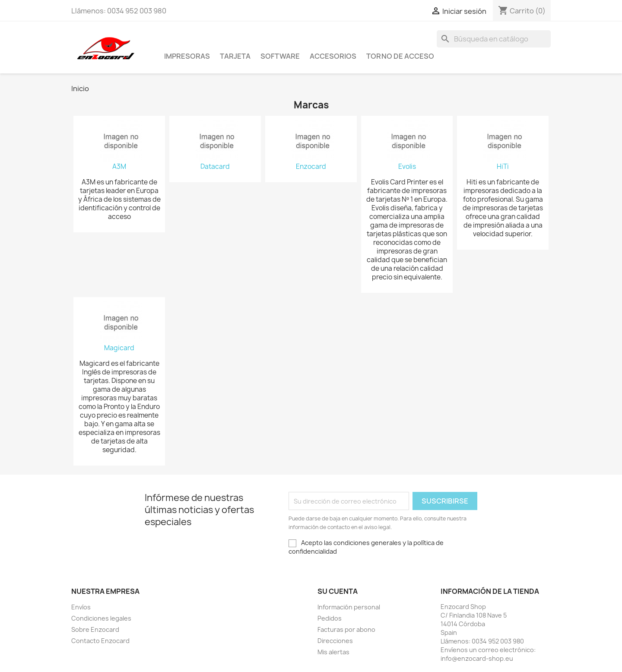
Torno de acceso (400, 56)
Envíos (81, 607)
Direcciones (335, 641)
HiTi (503, 167)
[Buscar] (494, 39)
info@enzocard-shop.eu (477, 658)
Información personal (349, 607)
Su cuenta (338, 591)
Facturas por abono (346, 629)
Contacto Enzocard (100, 641)
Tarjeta (235, 56)
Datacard (215, 167)
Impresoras (187, 56)
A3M (119, 167)
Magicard (119, 348)
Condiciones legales (101, 618)
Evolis (407, 167)
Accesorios (333, 56)
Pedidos (330, 618)
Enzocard (311, 167)
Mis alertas (333, 652)
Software (280, 56)
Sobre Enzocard (95, 629)
